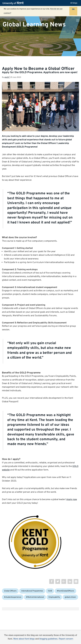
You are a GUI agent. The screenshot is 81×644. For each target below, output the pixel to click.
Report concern (66, 639)
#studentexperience (13, 597)
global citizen (70, 597)
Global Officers (10, 591)
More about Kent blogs (24, 639)
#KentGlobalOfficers (65, 591)
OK (73, 9)
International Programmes (32, 591)
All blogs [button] (74, 3)
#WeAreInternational (35, 597)
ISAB (50, 591)
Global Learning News (34, 25)
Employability (54, 597)
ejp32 (7, 77)
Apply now (72, 500)
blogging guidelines (49, 639)
